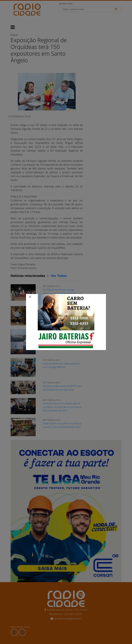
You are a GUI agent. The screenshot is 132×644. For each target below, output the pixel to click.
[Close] (30, 297)
